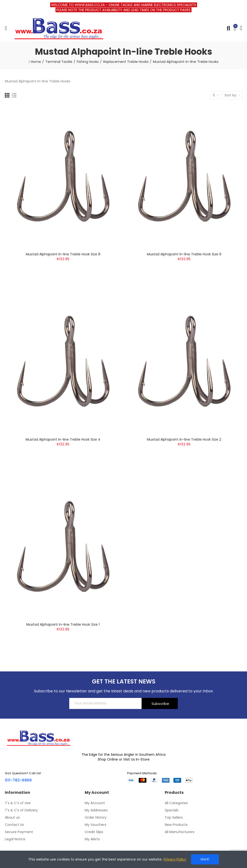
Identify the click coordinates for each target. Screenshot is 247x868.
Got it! (205, 859)
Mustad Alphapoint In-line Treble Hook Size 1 (63, 624)
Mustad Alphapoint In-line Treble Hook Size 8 (63, 254)
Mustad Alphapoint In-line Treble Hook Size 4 (63, 439)
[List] (14, 95)
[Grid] (7, 95)
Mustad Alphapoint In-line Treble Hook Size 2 (184, 439)
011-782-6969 (18, 780)
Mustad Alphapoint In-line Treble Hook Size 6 (184, 254)
